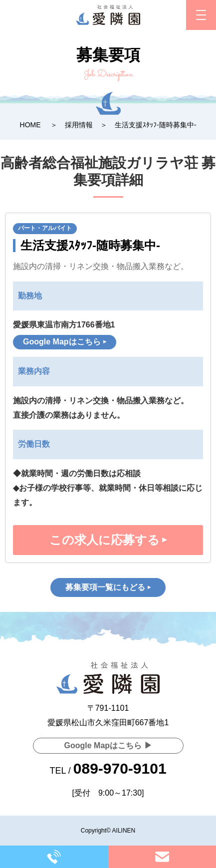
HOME (30, 125)
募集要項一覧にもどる (105, 587)
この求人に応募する (105, 540)
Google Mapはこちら (62, 342)
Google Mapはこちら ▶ (108, 745)
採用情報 (79, 125)
